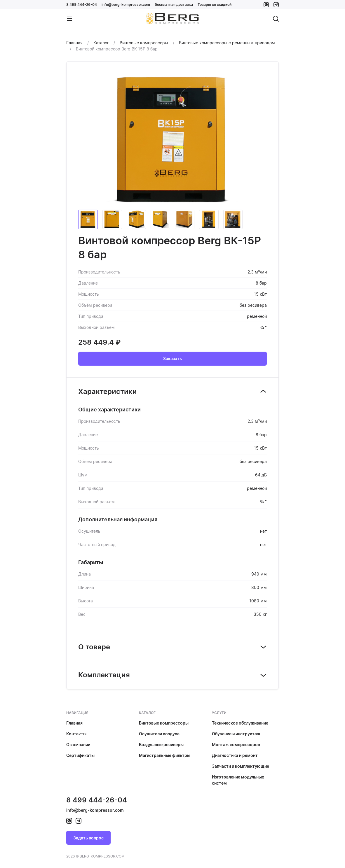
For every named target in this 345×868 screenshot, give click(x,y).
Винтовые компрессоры (164, 723)
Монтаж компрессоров (236, 745)
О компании (78, 745)
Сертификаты (80, 755)
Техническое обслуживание (240, 723)
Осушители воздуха (159, 734)
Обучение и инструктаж (236, 734)
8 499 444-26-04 (82, 5)
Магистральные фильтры (165, 755)
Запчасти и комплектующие (241, 766)
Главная (74, 723)
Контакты (76, 734)
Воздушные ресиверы (161, 745)
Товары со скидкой (215, 5)
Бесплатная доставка (174, 5)
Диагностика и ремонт (235, 755)
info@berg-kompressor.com (126, 5)
